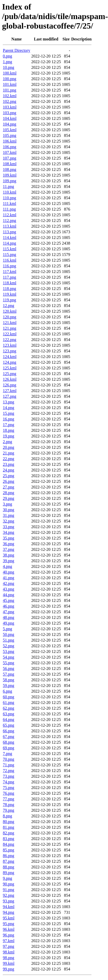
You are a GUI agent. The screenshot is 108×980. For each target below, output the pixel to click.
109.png (10, 181)
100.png (10, 79)
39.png (9, 561)
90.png (9, 884)
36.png (9, 544)
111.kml (10, 204)
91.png (9, 890)
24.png (9, 470)
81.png (9, 827)
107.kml (10, 152)
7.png (7, 754)
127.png (10, 396)
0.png (7, 56)
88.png (9, 867)
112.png (9, 221)
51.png (9, 640)
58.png (9, 680)
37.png (9, 549)
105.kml (10, 130)
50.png (9, 634)
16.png (9, 419)
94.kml (9, 907)
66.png (9, 731)
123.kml (10, 345)
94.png (9, 912)
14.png (9, 408)
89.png (9, 873)
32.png (9, 521)
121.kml (10, 323)
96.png (9, 935)
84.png (9, 844)
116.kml (10, 260)
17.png (9, 425)
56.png (9, 668)
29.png (9, 498)
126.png (10, 385)
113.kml (10, 226)
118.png (9, 289)
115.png (9, 255)
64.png (9, 720)
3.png (7, 504)
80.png (9, 822)
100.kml (10, 73)
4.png (7, 566)
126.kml (10, 379)
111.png (9, 209)
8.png (7, 816)
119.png (9, 300)
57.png (9, 674)
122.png (10, 340)
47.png (9, 612)
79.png (9, 810)
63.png (9, 714)
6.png (7, 691)
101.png (10, 90)
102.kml (10, 96)
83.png (9, 839)
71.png (9, 765)
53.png (9, 651)
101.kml (10, 84)
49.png (9, 623)
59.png (9, 686)
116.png (9, 266)
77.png (9, 799)
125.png (10, 374)
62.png (9, 708)
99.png (9, 969)
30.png (9, 510)
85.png (9, 850)
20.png (9, 447)
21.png (9, 453)
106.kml (10, 141)
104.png (10, 124)
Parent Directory (16, 50)
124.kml (10, 357)
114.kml (10, 238)
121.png (10, 328)
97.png (9, 946)
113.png (9, 232)
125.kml (10, 368)
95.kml (9, 918)
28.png (9, 493)
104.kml (10, 118)
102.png (10, 101)
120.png (10, 317)
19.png (9, 436)
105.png (10, 135)
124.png (10, 362)
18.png (9, 430)
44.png (9, 595)
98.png (9, 958)
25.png (9, 476)
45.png (9, 600)
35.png (9, 538)
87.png (9, 861)
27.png (9, 487)
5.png (7, 629)
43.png (9, 589)
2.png (7, 442)
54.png (9, 657)
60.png (9, 697)
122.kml (10, 334)
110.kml (10, 192)
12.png (9, 306)
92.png (9, 895)
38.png (9, 555)
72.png (9, 771)
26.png (9, 481)
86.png (9, 856)
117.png (9, 277)
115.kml (10, 249)
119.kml (10, 294)
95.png (9, 924)
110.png (9, 198)
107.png (10, 158)
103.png (10, 113)
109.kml (10, 175)
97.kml (9, 941)
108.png (10, 169)
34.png (9, 532)
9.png (7, 878)
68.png (9, 742)
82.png (9, 833)
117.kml (10, 272)
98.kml (9, 952)
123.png (10, 351)
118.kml (10, 283)
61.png (9, 703)
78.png (9, 805)
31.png (9, 515)
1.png (7, 62)
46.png (9, 606)
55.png (9, 663)
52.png (9, 646)
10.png (9, 67)
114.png (9, 243)
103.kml (10, 107)
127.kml (10, 391)
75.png (9, 788)
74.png (9, 782)
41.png (9, 578)
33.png (9, 527)
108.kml (10, 164)
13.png (9, 402)
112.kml (10, 215)
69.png (9, 748)
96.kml (9, 929)
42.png (9, 583)
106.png (10, 147)
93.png (9, 901)
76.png (9, 793)
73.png (9, 776)
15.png (9, 413)
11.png (8, 186)
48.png (9, 617)
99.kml (9, 963)
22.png (9, 459)
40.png (9, 572)
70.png (9, 759)
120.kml (10, 311)
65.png (9, 725)
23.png (9, 464)
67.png (9, 737)
